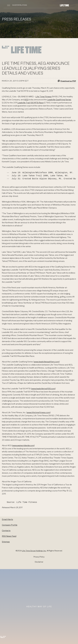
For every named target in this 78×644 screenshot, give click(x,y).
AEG (26, 100)
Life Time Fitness (43, 96)
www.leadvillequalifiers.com (47, 362)
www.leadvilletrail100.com (43, 389)
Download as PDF (67, 81)
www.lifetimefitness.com (38, 412)
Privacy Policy (39, 557)
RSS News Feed (9, 536)
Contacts (6, 530)
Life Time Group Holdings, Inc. (34, 551)
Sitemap (6, 542)
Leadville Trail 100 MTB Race (30, 103)
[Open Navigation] (9, 5)
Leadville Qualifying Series (59, 100)
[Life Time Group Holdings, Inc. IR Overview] (64, 5)
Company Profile (10, 525)
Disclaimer (39, 562)
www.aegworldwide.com (23, 445)
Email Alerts (7, 519)
